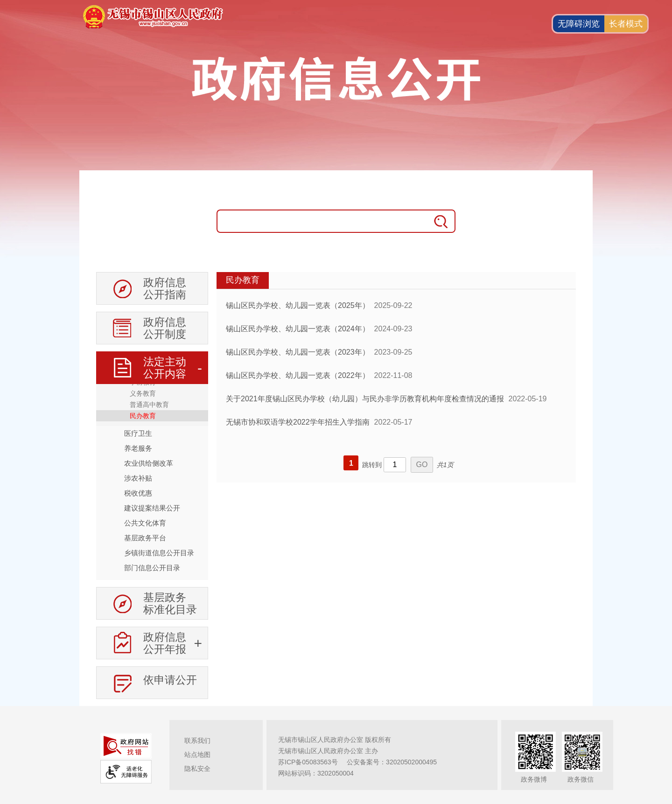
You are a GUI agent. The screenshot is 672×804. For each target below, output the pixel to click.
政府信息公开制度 (165, 328)
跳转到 (372, 465)
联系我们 (197, 741)
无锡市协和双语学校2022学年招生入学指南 (298, 422)
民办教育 (143, 416)
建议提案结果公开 (152, 508)
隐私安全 (197, 769)
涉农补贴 (138, 478)
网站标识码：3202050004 (316, 773)
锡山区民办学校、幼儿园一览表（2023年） (298, 352)
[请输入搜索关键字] (322, 221)
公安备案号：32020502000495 (392, 762)
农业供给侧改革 (149, 463)
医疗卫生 (138, 433)
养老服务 (138, 448)
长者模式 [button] (626, 24)
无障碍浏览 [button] (579, 24)
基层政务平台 (145, 538)
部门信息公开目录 (152, 568)
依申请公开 (170, 680)
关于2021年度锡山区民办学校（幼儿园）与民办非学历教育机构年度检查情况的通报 (365, 399)
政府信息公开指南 (165, 288)
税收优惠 (138, 493)
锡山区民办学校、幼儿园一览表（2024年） (298, 329)
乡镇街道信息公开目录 (159, 553)
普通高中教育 (149, 405)
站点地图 (197, 755)
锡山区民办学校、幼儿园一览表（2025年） (298, 305)
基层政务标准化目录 (170, 603)
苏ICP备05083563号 (308, 762)
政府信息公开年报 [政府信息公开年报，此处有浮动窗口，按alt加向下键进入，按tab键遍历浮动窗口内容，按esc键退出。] (165, 643)
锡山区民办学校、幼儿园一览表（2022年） (298, 375)
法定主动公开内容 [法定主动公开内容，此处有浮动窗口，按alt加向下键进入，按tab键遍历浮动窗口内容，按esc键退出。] (165, 368)
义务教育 (143, 393)
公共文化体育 (145, 523)
